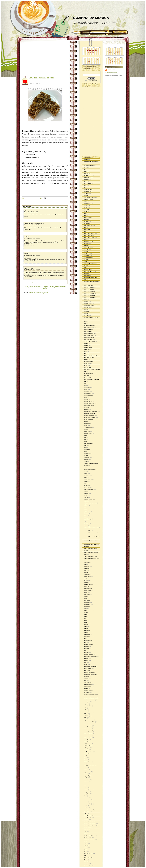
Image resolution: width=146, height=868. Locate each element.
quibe (85, 710)
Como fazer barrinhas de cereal (41, 78)
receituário (87, 740)
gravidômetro (87, 485)
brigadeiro (86, 239)
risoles (85, 758)
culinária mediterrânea (89, 333)
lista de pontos (87, 576)
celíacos (86, 265)
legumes (86, 525)
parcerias (86, 660)
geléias (86, 473)
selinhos (86, 790)
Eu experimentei (88, 427)
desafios (86, 359)
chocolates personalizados (90, 277)
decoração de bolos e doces (91, 355)
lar (85, 521)
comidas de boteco (89, 287)
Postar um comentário (29, 283)
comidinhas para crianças (90, 293)
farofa (85, 441)
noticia (86, 626)
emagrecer (87, 409)
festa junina (87, 449)
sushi (85, 814)
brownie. (86, 243)
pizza (85, 680)
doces (85, 389)
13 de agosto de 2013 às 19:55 (32, 238)
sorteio (86, 806)
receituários (87, 742)
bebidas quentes (88, 217)
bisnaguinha (87, 223)
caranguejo (87, 255)
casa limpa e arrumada (89, 263)
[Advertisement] (41, 59)
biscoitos (86, 221)
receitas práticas (88, 736)
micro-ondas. (87, 604)
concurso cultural (88, 303)
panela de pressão (88, 644)
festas (85, 451)
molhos (86, 614)
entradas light (87, 423)
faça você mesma (88, 433)
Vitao (85, 860)
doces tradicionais (88, 395)
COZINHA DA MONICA (91, 18)
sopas (85, 802)
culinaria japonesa (88, 329)
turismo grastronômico (90, 826)
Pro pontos (87, 692)
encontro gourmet (88, 419)
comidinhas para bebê (89, 291)
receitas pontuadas (89, 734)
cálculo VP (87, 253)
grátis (85, 483)
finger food (87, 457)
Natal (85, 618)
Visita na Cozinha (88, 858)
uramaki (86, 834)
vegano (86, 844)
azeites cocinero (88, 191)
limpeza (86, 572)
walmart (86, 862)
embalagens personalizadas (91, 411)
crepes (85, 321)
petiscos (86, 678)
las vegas (86, 523)
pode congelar (87, 682)
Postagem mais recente (33, 287)
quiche (86, 712)
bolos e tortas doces (89, 233)
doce (85, 385)
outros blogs (87, 634)
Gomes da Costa (88, 479)
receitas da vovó (88, 728)
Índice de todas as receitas (90, 503)
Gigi (25, 210)
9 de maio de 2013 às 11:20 (31, 212)
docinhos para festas (89, 403)
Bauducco (86, 211)
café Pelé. (86, 251)
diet (85, 383)
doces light (87, 391)
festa (85, 447)
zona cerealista (88, 866)
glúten (85, 477)
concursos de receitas (89, 305)
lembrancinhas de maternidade (92, 537)
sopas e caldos (87, 804)
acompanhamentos (89, 165)
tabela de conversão (89, 816)
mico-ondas (87, 600)
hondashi (86, 493)
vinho (85, 856)
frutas (85, 467)
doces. (85, 397)
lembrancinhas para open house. (92, 558)
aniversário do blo (88, 177)
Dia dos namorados (89, 361)
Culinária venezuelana (89, 341)
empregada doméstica (89, 413)
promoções (87, 702)
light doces (87, 566)
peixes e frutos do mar (89, 672)
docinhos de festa (88, 401)
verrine (86, 848)
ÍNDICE (86, 497)
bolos (85, 231)
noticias (86, 628)
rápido (85, 718)
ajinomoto (86, 171)
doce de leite (87, 387)
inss (85, 507)
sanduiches (87, 780)
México (86, 596)
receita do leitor (88, 724)
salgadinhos (87, 772)
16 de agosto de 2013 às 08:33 (32, 270)
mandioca (86, 586)
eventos (86, 429)
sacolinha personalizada (90, 766)
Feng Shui (86, 445)
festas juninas (87, 453)
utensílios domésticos (89, 836)
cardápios (86, 259)
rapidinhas (87, 716)
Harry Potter (87, 487)
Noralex (86, 624)
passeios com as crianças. (90, 666)
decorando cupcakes (89, 357)
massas (86, 592)
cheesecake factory (89, 271)
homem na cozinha (89, 489)
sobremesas (87, 800)
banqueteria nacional (89, 197)
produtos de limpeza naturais (91, 694)
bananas (86, 195)
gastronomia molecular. (90, 469)
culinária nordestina (89, 337)
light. (85, 570)
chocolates (87, 275)
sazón (85, 788)
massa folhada (87, 590)
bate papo (86, 209)
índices (86, 505)
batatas (86, 205)
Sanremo (86, 782)
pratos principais (88, 684)
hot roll (86, 495)
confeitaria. (87, 309)
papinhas (86, 652)
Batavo (86, 207)
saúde (85, 784)
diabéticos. (87, 363)
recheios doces (88, 744)
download (86, 407)
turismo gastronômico (89, 824)
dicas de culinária (88, 367)
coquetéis (86, 313)
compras (86, 299)
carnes (85, 261)
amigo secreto (87, 173)
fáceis (85, 435)
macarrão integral (88, 584)
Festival (86, 455)
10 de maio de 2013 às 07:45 (32, 225)
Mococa (86, 612)
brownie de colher (88, 241)
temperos (86, 820)
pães (85, 638)
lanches (86, 517)
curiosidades (87, 349)
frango (85, 461)
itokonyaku (87, 511)
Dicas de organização (89, 373)
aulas (85, 185)
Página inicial (45, 288)
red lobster (87, 750)
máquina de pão (88, 588)
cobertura (86, 279)
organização (87, 630)
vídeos (85, 852)
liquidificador (87, 574)
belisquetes (87, 219)
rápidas (86, 714)
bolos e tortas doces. (89, 235)
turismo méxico (88, 828)
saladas (86, 770)
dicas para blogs (88, 377)
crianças (86, 323)
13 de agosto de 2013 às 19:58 (32, 255)
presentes (86, 688)
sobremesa (87, 798)
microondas (87, 606)
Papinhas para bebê (89, 654)
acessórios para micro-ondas (91, 161)
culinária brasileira (89, 327)
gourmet (86, 481)
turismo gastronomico (89, 822)
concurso (86, 301)
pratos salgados (88, 686)
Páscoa (86, 664)
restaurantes (87, 754)
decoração (86, 353)
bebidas (86, 215)
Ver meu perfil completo (111, 73)
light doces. (87, 568)
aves (85, 187)
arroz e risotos (87, 183)
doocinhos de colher (89, 405)
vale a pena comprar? (89, 840)
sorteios (86, 808)
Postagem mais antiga (58, 287)
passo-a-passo (87, 668)
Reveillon (86, 756)
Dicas (85, 365)
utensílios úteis (88, 838)
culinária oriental (88, 339)
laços (85, 515)
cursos (85, 351)
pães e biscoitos (88, 640)
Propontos (86, 704)
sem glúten (87, 794)
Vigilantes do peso (89, 854)
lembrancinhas (88, 531)
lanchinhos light (88, 519)
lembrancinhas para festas (90, 556)
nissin (85, 622)
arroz (85, 181)
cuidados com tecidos (89, 325)
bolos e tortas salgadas (89, 237)
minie (85, 610)
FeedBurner (95, 80)
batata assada (87, 203)
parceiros (86, 658)
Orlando (86, 632)
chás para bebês (88, 269)
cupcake (86, 343)
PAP (85, 650)
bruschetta (86, 245)
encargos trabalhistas (89, 415)
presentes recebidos (89, 690)
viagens (86, 850)
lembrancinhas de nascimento (91, 541)
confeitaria (87, 307)
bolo (85, 227)
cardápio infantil (88, 257)
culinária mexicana (89, 335)
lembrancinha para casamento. (91, 527)
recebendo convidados (89, 722)
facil (85, 437)
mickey (86, 598)
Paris (85, 662)
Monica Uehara (28, 268)
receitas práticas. (88, 738)
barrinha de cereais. (35, 198)
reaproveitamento (88, 720)
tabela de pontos (88, 818)
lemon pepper (87, 562)
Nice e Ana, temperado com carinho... (35, 223)
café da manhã (87, 247)
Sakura (86, 768)
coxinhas (86, 315)
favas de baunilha (88, 443)
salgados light (87, 776)
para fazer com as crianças (91, 656)
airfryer (86, 169)
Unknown (27, 237)
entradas (86, 421)
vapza (85, 842)
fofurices (86, 459)
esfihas (86, 425)
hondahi (86, 491)
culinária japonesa (88, 331)
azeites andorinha (88, 189)
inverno (86, 509)
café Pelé (86, 249)
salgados (86, 774)
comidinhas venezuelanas (90, 297)
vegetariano (87, 846)
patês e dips (87, 670)
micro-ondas (87, 602)
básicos (86, 201)
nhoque (86, 620)
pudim (85, 708)
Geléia (85, 471)
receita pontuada (88, 726)
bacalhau (86, 193)
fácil (85, 439)
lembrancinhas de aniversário (91, 533)
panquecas (87, 646)
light (85, 564)
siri (85, 796)
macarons (86, 582)
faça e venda (87, 431)
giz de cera (87, 475)
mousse (86, 616)
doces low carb (88, 393)
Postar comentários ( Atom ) (39, 293)
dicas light (86, 375)
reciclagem (87, 748)
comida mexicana (88, 285)
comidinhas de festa (89, 289)
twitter (85, 832)
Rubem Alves (87, 762)
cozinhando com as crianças (91, 317)
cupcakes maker (88, 347)
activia (86, 167)
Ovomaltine (87, 636)
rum (85, 764)
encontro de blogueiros (90, 417)
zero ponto (87, 864)
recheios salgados (88, 746)
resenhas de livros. (89, 752)
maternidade (87, 594)
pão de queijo (87, 648)
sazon (85, 786)
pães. (85, 642)
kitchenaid (87, 513)
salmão (86, 778)
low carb (86, 580)
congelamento (87, 311)
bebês (85, 213)
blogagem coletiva (89, 225)
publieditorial (87, 706)
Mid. (85, 608)
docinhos (86, 399)
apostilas (86, 179)
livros (85, 578)
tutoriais (86, 830)
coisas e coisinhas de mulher (91, 281)
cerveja (86, 267)
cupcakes (86, 345)
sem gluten (87, 792)
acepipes (86, 159)
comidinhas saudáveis (89, 295)
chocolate (86, 273)
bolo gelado (87, 229)
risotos (86, 760)
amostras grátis (88, 175)
